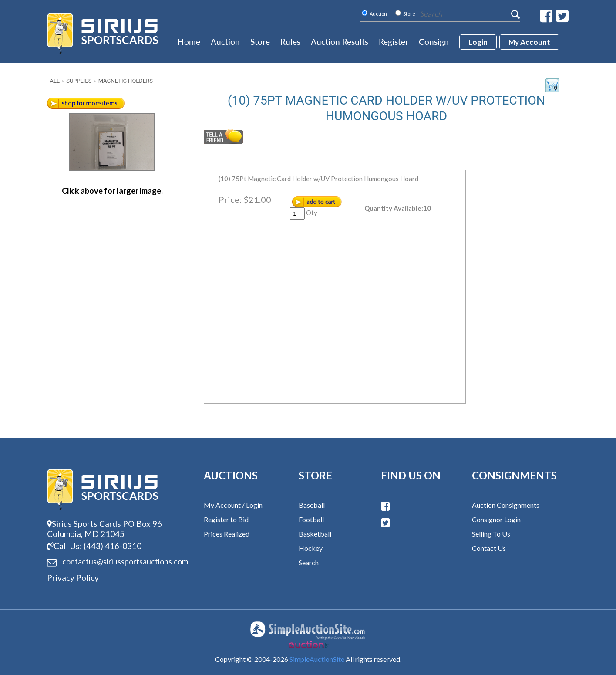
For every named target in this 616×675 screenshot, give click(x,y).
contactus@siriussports (114, 562)
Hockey (311, 548)
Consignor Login (496, 519)
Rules (290, 42)
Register (394, 42)
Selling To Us (491, 534)
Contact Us (489, 548)
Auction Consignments (506, 505)
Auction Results (340, 42)
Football (311, 519)
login (478, 42)
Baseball (312, 505)
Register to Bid (226, 519)
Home (189, 42)
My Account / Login (233, 505)
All (55, 81)
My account (529, 42)
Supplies (79, 81)
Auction (225, 42)
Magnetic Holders (126, 81)
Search (309, 562)
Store (260, 42)
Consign (434, 42)
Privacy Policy (73, 578)
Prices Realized (227, 534)
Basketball (315, 534)
